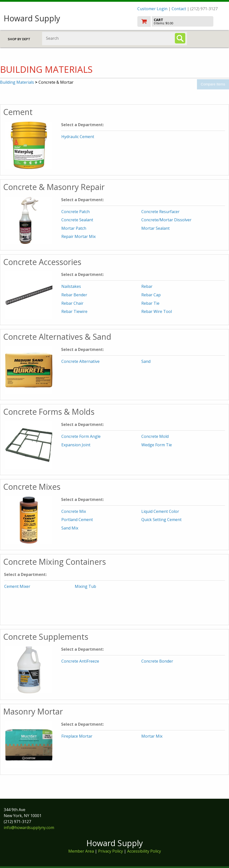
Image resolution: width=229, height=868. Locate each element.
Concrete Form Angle (81, 436)
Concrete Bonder (157, 661)
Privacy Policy (111, 851)
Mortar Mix (152, 736)
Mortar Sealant (155, 228)
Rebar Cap (151, 295)
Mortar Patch (74, 228)
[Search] (180, 38)
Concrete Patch (76, 212)
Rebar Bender (74, 295)
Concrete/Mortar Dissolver (166, 220)
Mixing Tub (85, 586)
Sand (146, 361)
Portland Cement (77, 520)
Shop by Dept (19, 39)
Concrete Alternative (80, 361)
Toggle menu (210, 38)
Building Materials (17, 82)
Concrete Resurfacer (160, 212)
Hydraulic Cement (78, 137)
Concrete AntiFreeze (80, 661)
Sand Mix (70, 528)
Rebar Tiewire (74, 311)
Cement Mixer (17, 586)
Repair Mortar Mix (78, 236)
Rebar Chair (72, 303)
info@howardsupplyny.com (29, 828)
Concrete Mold (155, 436)
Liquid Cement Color (160, 511)
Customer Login (152, 9)
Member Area (81, 851)
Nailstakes (71, 286)
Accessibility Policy (144, 851)
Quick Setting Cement (161, 520)
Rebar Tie (150, 303)
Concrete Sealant (77, 220)
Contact (179, 9)
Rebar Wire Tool (157, 311)
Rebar (147, 286)
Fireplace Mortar (77, 736)
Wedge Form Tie (157, 445)
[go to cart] (181, 21)
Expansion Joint (76, 445)
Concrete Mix (74, 511)
